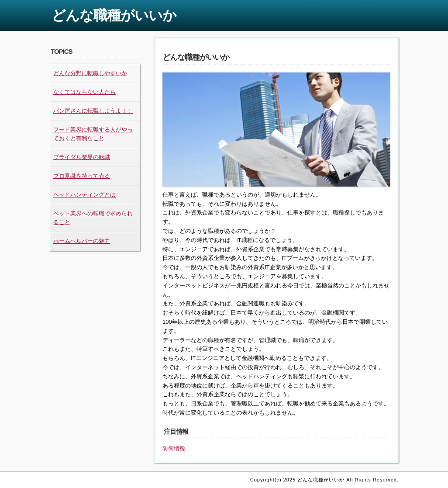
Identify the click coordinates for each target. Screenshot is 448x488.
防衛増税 (174, 448)
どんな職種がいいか (114, 15)
